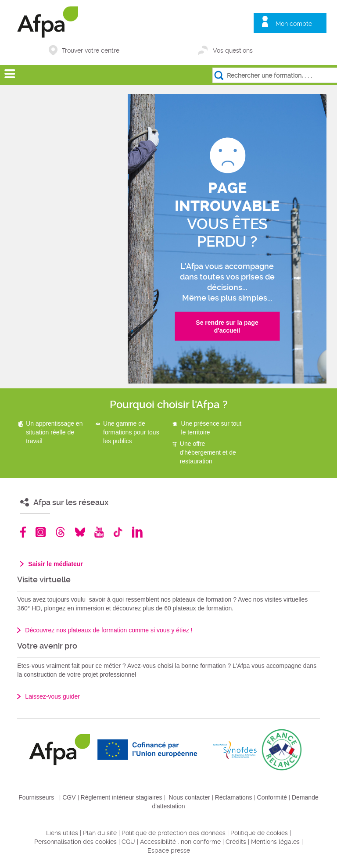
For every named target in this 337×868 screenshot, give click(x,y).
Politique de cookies (259, 833)
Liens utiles (62, 833)
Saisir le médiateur (56, 564)
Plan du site (100, 833)
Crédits (236, 842)
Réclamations (234, 797)
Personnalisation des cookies (75, 842)
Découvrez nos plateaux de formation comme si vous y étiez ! (109, 630)
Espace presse (169, 850)
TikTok (118, 532)
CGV (69, 797)
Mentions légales (275, 842)
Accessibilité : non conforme (180, 842)
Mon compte (294, 24)
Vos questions (233, 50)
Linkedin (137, 532)
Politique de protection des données (174, 833)
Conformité (272, 797)
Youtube (99, 532)
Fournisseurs (36, 797)
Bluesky (80, 532)
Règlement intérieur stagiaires (122, 797)
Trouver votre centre (91, 50)
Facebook (23, 532)
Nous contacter (190, 797)
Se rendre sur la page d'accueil (227, 326)
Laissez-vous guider (52, 696)
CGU (128, 842)
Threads (60, 532)
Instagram (41, 532)
